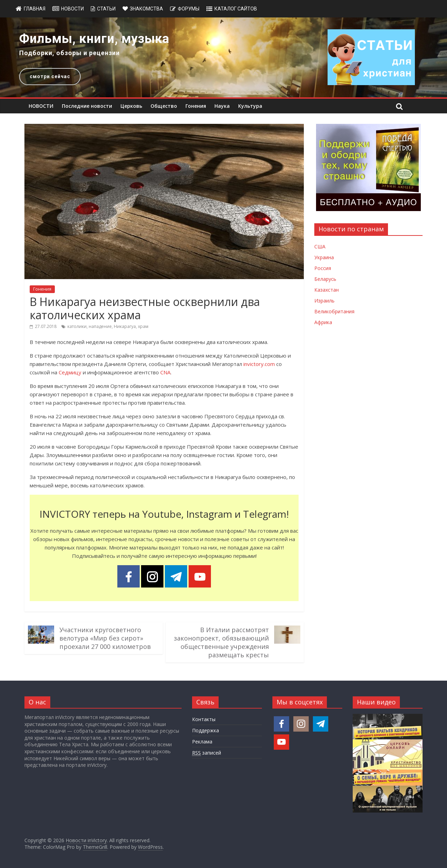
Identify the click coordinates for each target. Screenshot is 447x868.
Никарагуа (125, 326)
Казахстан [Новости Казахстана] (327, 290)
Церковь (131, 106)
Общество (164, 106)
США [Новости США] (320, 246)
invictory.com (259, 364)
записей (207, 753)
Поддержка (206, 730)
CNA (165, 372)
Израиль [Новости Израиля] (324, 301)
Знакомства (146, 9)
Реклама (202, 742)
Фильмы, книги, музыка (94, 39)
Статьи (106, 9)
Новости (72, 9)
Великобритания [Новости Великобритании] (334, 311)
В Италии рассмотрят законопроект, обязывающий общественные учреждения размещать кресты (221, 642)
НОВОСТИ (41, 106)
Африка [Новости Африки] (323, 322)
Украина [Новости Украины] (324, 257)
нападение (100, 326)
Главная (35, 9)
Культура (250, 106)
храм (143, 326)
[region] (223, 57)
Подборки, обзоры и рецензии (69, 53)
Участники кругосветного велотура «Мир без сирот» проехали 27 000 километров (105, 638)
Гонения (196, 106)
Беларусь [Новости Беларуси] (325, 279)
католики (77, 326)
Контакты (204, 719)
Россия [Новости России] (323, 268)
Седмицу (70, 372)
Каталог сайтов (236, 9)
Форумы (189, 9)
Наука (222, 106)
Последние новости (87, 106)
